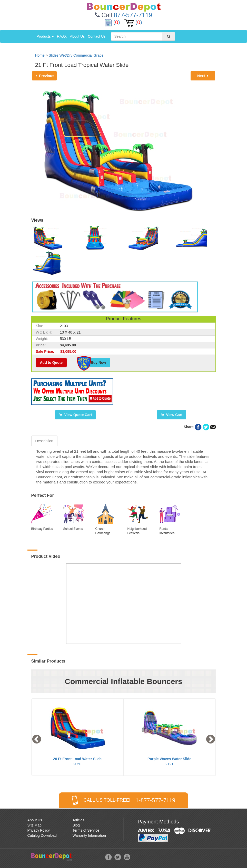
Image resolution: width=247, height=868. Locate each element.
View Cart (172, 415)
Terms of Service (86, 830)
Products (45, 36)
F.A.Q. (62, 36)
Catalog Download (42, 835)
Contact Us (97, 36)
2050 (78, 761)
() (113, 22)
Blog (76, 825)
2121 (170, 761)
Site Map (34, 825)
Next (203, 76)
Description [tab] (44, 441)
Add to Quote (51, 363)
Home (40, 55)
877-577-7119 (133, 15)
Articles (78, 820)
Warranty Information (89, 835)
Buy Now (96, 363)
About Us (77, 36)
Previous (45, 76)
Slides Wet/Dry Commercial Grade (76, 55)
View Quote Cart (76, 415)
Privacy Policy (39, 830)
